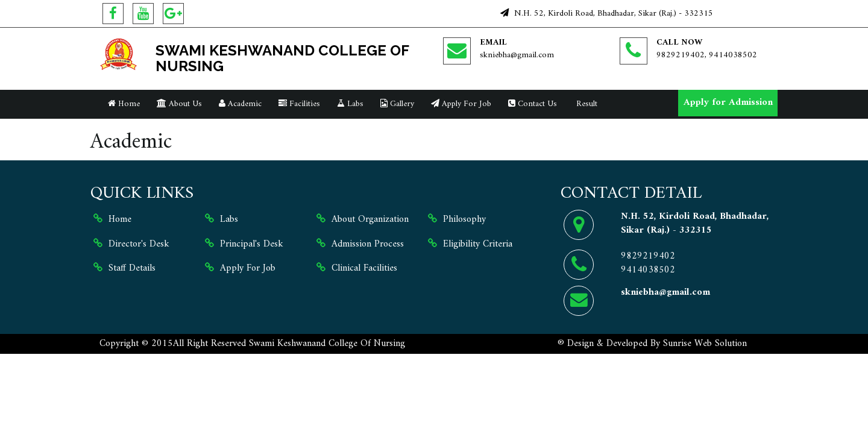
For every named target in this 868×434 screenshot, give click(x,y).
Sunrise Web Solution (705, 344)
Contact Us (533, 104)
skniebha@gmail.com (517, 55)
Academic (240, 104)
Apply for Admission (728, 102)
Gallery (397, 104)
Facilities (299, 104)
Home (124, 104)
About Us (179, 104)
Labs (350, 104)
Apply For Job (461, 104)
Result (586, 104)
